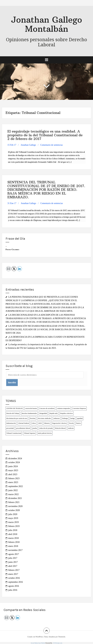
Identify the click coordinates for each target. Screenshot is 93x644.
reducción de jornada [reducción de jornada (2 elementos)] (46, 428)
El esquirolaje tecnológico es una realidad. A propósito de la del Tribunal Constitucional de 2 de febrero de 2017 (45, 135)
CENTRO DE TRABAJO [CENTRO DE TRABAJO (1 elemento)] (14, 408)
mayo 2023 (13, 470)
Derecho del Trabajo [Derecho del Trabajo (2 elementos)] (13, 413)
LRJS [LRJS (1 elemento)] (40, 423)
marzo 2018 (13, 538)
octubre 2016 (14, 578)
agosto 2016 (14, 586)
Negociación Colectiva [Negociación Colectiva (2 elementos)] (59, 423)
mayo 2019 (13, 518)
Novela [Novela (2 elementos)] (71, 423)
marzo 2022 (13, 494)
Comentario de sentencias (51, 145)
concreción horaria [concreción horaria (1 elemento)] (31, 408)
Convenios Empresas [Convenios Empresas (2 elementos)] (79, 408)
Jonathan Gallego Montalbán (46, 24)
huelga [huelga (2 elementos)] (73, 418)
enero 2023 (13, 482)
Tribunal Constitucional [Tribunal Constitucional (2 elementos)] (14, 433)
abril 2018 (13, 534)
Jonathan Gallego (28, 145)
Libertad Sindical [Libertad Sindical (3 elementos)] (24, 423)
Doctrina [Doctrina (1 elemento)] (33, 418)
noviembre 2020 (15, 506)
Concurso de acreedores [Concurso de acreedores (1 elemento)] (47, 408)
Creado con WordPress (35, 637)
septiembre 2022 (15, 486)
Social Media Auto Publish (38, 643)
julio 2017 (13, 558)
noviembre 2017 (15, 550)
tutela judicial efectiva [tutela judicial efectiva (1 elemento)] (45, 433)
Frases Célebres (12, 249)
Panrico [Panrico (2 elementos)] (79, 423)
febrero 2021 (14, 502)
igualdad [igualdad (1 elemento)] (80, 418)
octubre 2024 (14, 462)
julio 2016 (13, 590)
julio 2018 (13, 530)
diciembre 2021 (15, 498)
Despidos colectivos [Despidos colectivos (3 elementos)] (66, 413)
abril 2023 (13, 474)
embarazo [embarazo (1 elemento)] (57, 418)
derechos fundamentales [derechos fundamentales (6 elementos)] (29, 413)
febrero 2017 (14, 570)
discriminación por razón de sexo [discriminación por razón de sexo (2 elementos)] (17, 418)
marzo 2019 (13, 522)
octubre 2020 (14, 510)
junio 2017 (13, 562)
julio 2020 (13, 514)
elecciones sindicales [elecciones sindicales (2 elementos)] (44, 418)
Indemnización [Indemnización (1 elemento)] (11, 423)
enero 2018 (13, 546)
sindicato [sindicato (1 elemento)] (71, 428)
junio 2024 (13, 466)
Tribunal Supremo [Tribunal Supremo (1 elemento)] (30, 433)
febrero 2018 (14, 542)
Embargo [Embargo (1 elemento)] (65, 418)
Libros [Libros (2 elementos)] (34, 423)
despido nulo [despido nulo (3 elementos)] (54, 413)
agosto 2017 (14, 554)
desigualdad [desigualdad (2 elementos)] (43, 413)
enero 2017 (13, 574)
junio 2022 (13, 490)
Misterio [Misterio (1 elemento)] (47, 423)
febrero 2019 (14, 526)
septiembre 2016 (15, 582)
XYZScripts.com (58, 643)
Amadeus (52, 637)
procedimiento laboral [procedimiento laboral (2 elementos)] (23, 428)
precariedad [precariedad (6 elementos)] (10, 428)
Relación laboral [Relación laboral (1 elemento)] (60, 428)
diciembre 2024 (15, 458)
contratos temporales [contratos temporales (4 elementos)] (64, 408)
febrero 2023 (14, 478)
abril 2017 (13, 566)
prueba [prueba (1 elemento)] (35, 428)
